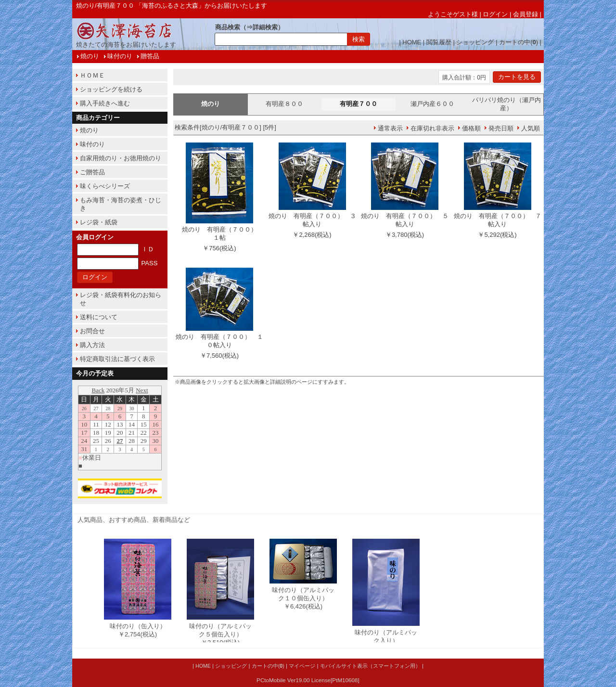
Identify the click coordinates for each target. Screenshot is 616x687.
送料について (99, 317)
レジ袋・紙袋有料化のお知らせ (121, 299)
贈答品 (150, 56)
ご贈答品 (92, 172)
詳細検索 (265, 27)
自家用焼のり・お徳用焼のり (121, 158)
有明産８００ (284, 104)
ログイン (495, 14)
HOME (412, 42)
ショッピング (475, 42)
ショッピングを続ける (111, 89)
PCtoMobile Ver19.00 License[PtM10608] (308, 680)
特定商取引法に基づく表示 (117, 359)
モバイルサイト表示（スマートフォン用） (370, 666)
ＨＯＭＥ (92, 75)
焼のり (90, 56)
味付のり (120, 56)
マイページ (302, 666)
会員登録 (526, 14)
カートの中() (519, 42)
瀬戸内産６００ (432, 104)
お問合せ (92, 331)
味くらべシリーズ (105, 186)
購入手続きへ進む (105, 103)
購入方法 (92, 345)
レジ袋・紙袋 (99, 222)
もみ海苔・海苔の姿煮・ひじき (121, 204)
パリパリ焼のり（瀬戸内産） (507, 104)
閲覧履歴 (439, 42)
